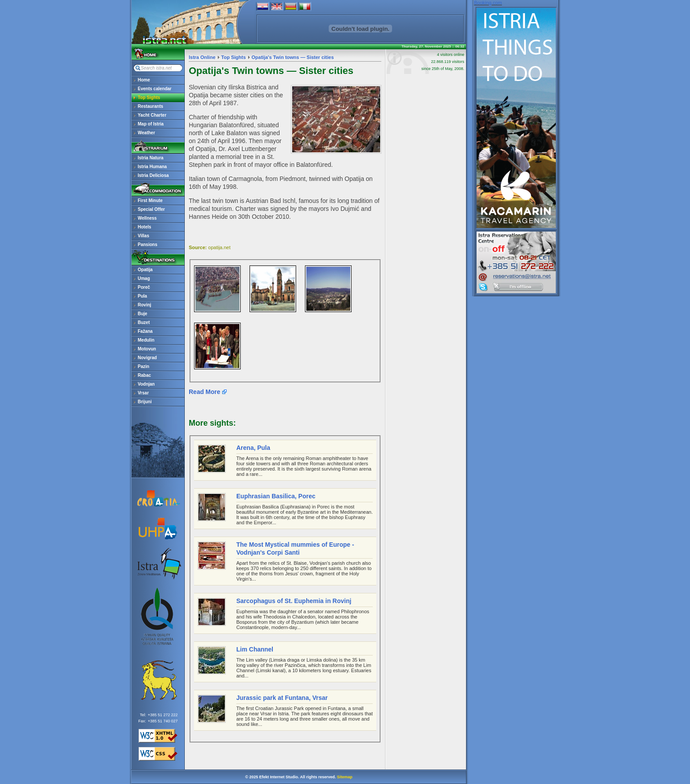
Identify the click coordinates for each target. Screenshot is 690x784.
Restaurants (150, 106)
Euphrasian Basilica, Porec (276, 496)
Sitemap (345, 777)
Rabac (144, 375)
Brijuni (145, 402)
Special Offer (151, 209)
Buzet (144, 322)
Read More (205, 392)
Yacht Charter (152, 115)
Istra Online (202, 57)
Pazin (143, 366)
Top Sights (149, 98)
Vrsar (143, 393)
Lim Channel (255, 649)
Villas (143, 236)
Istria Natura (150, 158)
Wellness (147, 218)
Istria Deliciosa (153, 175)
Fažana (145, 331)
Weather (146, 133)
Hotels (145, 227)
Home (144, 80)
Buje (143, 314)
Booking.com (488, 3)
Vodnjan (146, 384)
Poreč (144, 287)
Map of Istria (151, 124)
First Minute (150, 201)
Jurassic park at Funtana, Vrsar (282, 698)
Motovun (147, 349)
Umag (144, 278)
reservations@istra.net (516, 257)
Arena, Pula (253, 448)
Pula (142, 296)
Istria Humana (152, 167)
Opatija (145, 270)
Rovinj (145, 305)
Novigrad (147, 358)
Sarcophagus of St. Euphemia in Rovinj (294, 601)
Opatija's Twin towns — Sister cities (293, 57)
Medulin (146, 340)
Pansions (147, 245)
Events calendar (155, 89)
